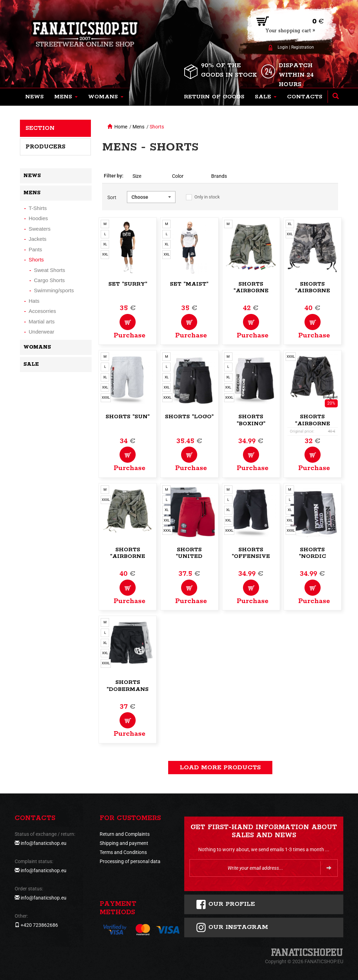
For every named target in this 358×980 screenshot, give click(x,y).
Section (40, 128)
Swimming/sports (54, 290)
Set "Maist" (189, 284)
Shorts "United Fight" (189, 557)
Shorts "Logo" (189, 417)
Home (121, 127)
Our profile (225, 904)
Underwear (41, 332)
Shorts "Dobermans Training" (128, 689)
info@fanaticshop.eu (44, 843)
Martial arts (42, 321)
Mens (138, 127)
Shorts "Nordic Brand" (313, 557)
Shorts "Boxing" (251, 420)
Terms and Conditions (123, 852)
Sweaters (40, 229)
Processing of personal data (130, 861)
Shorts (157, 127)
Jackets (38, 239)
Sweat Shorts (49, 270)
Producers (45, 147)
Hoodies (38, 218)
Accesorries (42, 311)
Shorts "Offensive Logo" (251, 557)
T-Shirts (38, 208)
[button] (66, 97)
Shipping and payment (124, 843)
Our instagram (232, 927)
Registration (303, 47)
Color (178, 176)
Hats (34, 301)
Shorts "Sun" (128, 417)
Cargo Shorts (49, 280)
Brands (219, 176)
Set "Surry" (128, 284)
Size (137, 176)
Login (283, 47)
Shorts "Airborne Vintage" (251, 291)
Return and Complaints (125, 834)
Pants (35, 249)
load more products (220, 768)
